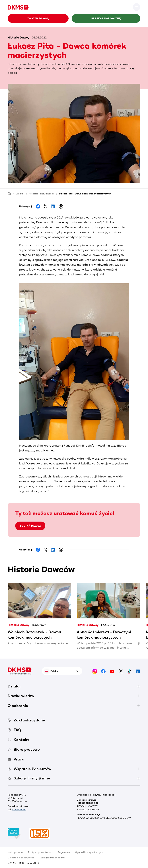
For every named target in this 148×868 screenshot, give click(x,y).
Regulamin (64, 852)
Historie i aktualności (41, 194)
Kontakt (18, 740)
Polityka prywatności (40, 852)
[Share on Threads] (61, 206)
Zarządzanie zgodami (53, 858)
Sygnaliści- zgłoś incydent (90, 852)
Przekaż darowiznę (106, 18)
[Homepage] (9, 193)
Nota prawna (15, 852)
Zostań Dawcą (38, 18)
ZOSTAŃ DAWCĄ (30, 526)
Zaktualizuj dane (26, 720)
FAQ (14, 730)
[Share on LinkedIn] (53, 206)
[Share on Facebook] (38, 206)
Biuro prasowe (24, 749)
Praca (16, 759)
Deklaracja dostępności (21, 858)
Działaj (20, 194)
